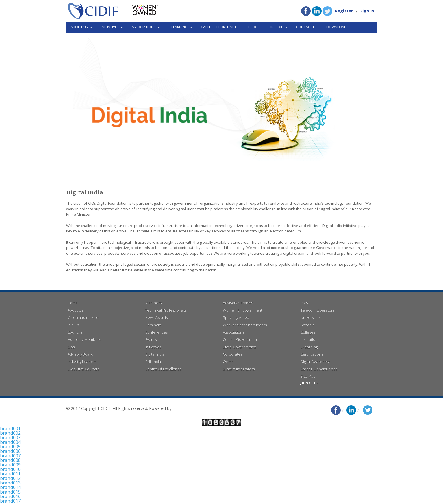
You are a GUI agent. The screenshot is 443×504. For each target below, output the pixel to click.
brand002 (10, 433)
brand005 (10, 447)
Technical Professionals (165, 310)
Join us (73, 325)
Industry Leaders (82, 362)
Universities (310, 317)
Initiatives (153, 347)
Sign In (367, 11)
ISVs (304, 303)
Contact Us (307, 27)
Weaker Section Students (244, 325)
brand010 (10, 469)
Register (344, 11)
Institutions (310, 339)
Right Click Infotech (191, 408)
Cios (71, 347)
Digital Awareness (315, 362)
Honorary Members (84, 339)
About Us (75, 310)
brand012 (10, 478)
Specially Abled (236, 317)
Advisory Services (238, 303)
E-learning (309, 347)
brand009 (10, 465)
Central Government (240, 339)
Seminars (153, 325)
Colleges (308, 332)
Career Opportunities (220, 27)
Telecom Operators (317, 310)
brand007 (10, 456)
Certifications (312, 354)
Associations (233, 332)
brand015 (10, 492)
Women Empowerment (242, 310)
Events (151, 339)
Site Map (308, 376)
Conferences (156, 332)
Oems (228, 362)
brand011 (10, 474)
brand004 (10, 442)
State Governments (239, 347)
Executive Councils (83, 369)
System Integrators (238, 369)
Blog (253, 27)
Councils (75, 332)
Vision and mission (83, 317)
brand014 (10, 487)
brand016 (10, 496)
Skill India (153, 362)
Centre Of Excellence (163, 369)
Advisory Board (80, 354)
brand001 (10, 429)
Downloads (337, 27)
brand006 (10, 451)
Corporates (232, 354)
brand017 (10, 501)
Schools (307, 325)
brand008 (10, 460)
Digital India (155, 354)
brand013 (10, 483)
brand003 (10, 438)
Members (153, 303)
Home (73, 303)
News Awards (156, 317)
